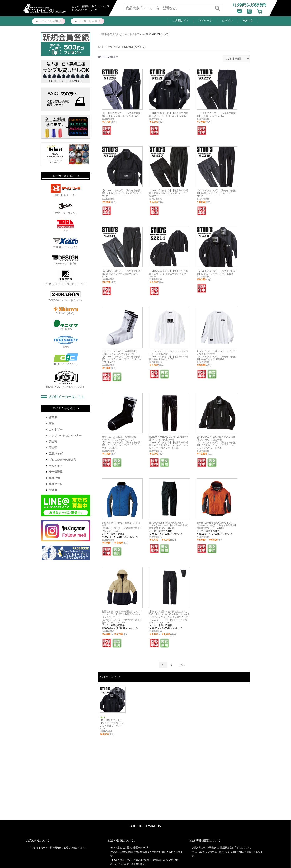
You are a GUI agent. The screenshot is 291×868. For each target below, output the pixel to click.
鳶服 (52, 423)
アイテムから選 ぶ (50, 21)
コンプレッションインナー (65, 435)
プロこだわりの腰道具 (63, 460)
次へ (182, 665)
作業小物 (54, 478)
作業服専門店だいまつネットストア (120, 34)
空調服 (53, 490)
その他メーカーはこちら (66, 397)
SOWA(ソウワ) (135, 47)
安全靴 (53, 442)
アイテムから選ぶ (64, 408)
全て (101, 47)
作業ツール (56, 484)
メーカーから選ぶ (64, 176)
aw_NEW (146, 34)
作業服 (53, 417)
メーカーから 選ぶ (89, 21)
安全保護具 (56, 472)
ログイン (227, 21)
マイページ (205, 21)
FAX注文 (248, 21)
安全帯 (53, 448)
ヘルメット (56, 466)
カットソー (56, 429)
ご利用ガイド (181, 21)
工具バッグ (56, 454)
